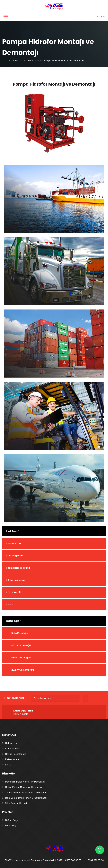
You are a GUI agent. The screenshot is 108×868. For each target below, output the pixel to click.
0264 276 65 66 (96, 860)
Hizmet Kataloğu (21, 645)
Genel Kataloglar (21, 658)
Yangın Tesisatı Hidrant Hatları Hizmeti (26, 792)
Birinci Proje (12, 820)
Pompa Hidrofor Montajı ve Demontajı (25, 782)
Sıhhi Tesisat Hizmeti (16, 803)
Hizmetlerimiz (31, 60)
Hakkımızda (13, 543)
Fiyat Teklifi (13, 592)
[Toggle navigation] (6, 17)
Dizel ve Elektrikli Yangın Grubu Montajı (26, 798)
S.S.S (9, 605)
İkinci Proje (11, 825)
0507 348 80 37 (73, 860)
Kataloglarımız (15, 556)
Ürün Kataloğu (20, 633)
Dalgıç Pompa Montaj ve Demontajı (23, 787)
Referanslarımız (16, 580)
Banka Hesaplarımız (18, 568)
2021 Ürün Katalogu (23, 670)
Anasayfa (14, 60)
